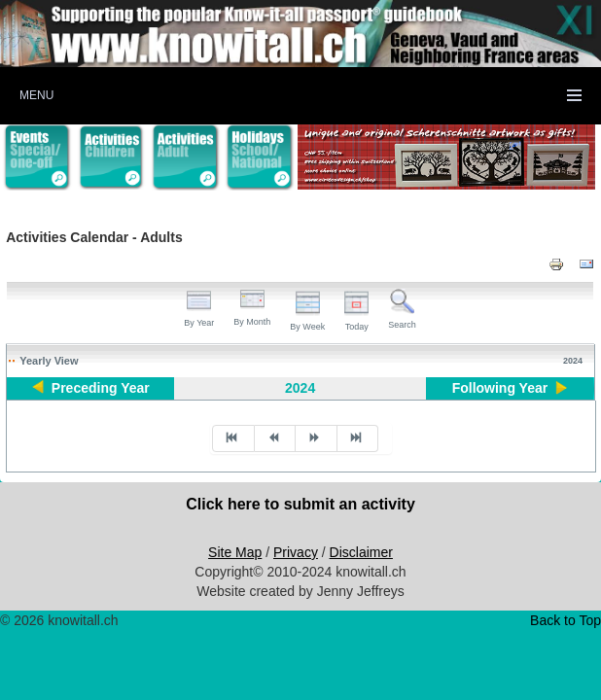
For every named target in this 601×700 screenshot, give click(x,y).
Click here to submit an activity (300, 504)
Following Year (500, 388)
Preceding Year (101, 388)
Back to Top (566, 620)
